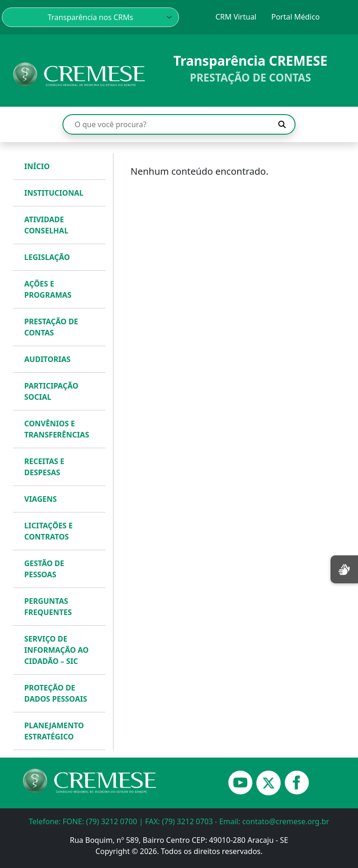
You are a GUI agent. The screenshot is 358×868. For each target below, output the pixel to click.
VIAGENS (41, 499)
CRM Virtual (236, 17)
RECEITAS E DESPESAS (44, 467)
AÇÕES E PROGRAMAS (48, 289)
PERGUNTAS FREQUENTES (48, 607)
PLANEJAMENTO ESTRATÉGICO (54, 731)
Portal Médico (296, 17)
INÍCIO (37, 166)
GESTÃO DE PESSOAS (44, 569)
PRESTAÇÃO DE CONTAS (51, 327)
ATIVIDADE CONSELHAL (46, 225)
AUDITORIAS (47, 359)
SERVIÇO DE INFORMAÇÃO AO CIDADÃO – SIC (56, 650)
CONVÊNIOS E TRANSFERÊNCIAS (57, 429)
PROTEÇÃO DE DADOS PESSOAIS (56, 693)
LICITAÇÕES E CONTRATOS (48, 531)
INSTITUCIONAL (54, 193)
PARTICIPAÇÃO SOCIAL (51, 391)
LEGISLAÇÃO (47, 257)
